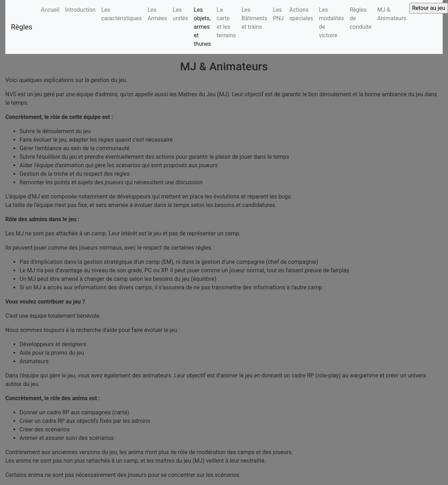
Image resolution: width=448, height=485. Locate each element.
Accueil (50, 10)
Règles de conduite (361, 18)
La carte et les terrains (226, 23)
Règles (22, 27)
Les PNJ (278, 14)
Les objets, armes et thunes (202, 27)
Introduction (80, 10)
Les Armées (157, 14)
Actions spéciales (301, 14)
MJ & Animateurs (392, 14)
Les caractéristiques (121, 14)
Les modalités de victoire (331, 23)
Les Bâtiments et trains (255, 18)
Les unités (181, 14)
